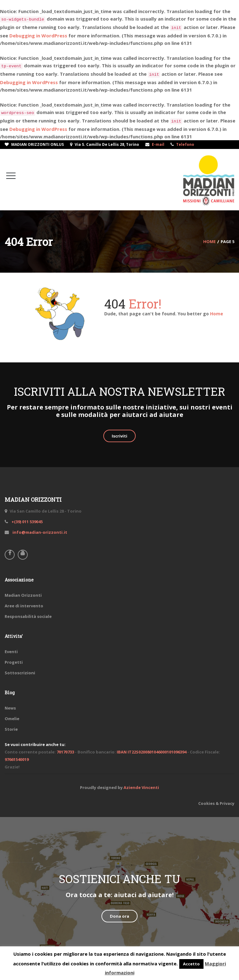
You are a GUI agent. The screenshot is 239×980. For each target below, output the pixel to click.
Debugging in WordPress (38, 36)
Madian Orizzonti (23, 595)
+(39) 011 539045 (27, 522)
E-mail (158, 144)
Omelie (12, 719)
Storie (11, 729)
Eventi (11, 652)
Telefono (185, 144)
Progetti (14, 662)
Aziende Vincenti (141, 787)
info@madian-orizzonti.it (39, 532)
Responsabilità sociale (28, 616)
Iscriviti (119, 436)
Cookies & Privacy (216, 803)
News (10, 708)
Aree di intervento (24, 606)
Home (217, 314)
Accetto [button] (191, 964)
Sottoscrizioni (20, 673)
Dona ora (119, 916)
